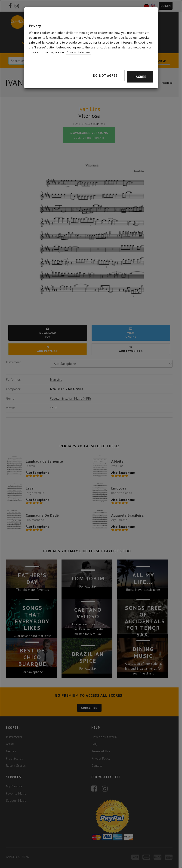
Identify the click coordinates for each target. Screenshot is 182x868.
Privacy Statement (78, 52)
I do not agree (104, 76)
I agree (140, 77)
